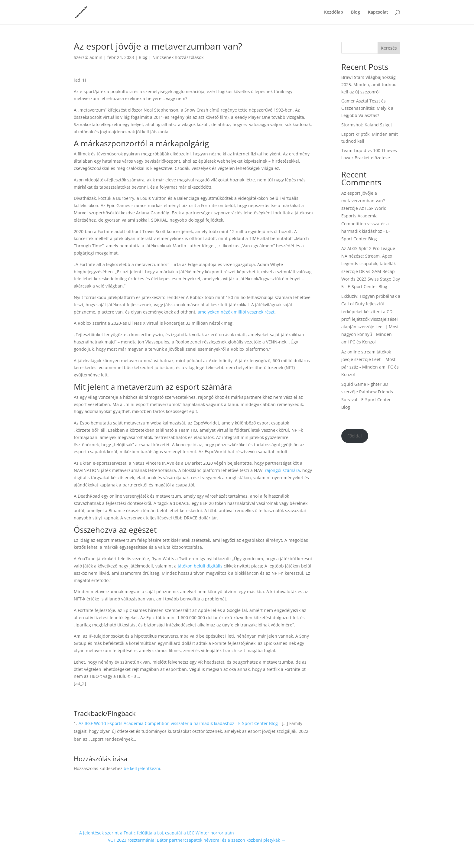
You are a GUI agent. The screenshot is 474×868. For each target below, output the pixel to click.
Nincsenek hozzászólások (178, 57)
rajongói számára (282, 470)
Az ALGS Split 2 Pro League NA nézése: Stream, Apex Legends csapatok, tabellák (368, 256)
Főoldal (355, 436)
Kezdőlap (334, 12)
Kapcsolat (378, 12)
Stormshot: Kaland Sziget (367, 125)
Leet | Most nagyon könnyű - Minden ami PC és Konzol (370, 334)
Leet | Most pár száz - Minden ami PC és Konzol (370, 367)
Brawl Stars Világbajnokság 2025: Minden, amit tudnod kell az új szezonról (369, 85)
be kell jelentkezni (142, 768)
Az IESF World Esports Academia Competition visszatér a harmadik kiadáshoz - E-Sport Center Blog (178, 723)
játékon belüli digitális (200, 566)
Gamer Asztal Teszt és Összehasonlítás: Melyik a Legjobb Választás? (367, 108)
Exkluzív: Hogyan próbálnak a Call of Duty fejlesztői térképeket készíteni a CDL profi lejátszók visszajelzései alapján (371, 311)
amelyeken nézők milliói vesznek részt (236, 312)
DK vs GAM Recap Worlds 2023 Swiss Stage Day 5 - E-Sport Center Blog (371, 279)
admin (96, 57)
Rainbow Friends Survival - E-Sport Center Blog (367, 399)
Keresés (389, 48)
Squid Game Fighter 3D (365, 384)
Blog (355, 12)
